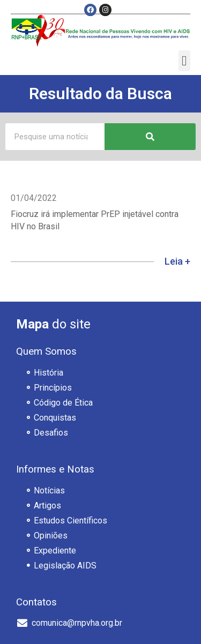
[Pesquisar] (150, 137)
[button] (185, 61)
